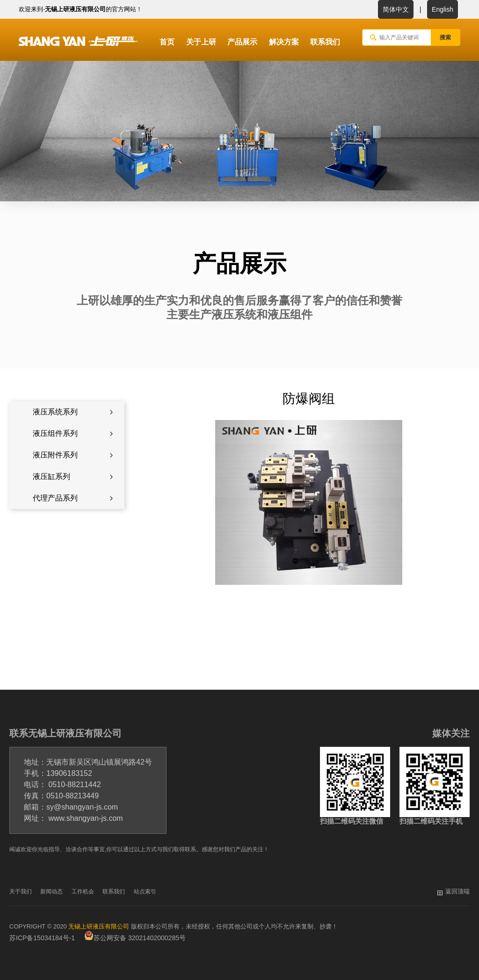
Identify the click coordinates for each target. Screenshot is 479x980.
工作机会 (83, 892)
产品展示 (242, 42)
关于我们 (21, 892)
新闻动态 (51, 892)
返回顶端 (457, 891)
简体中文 (396, 9)
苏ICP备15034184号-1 (42, 938)
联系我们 (325, 42)
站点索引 (145, 892)
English (443, 9)
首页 (167, 42)
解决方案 (284, 42)
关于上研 (201, 42)
